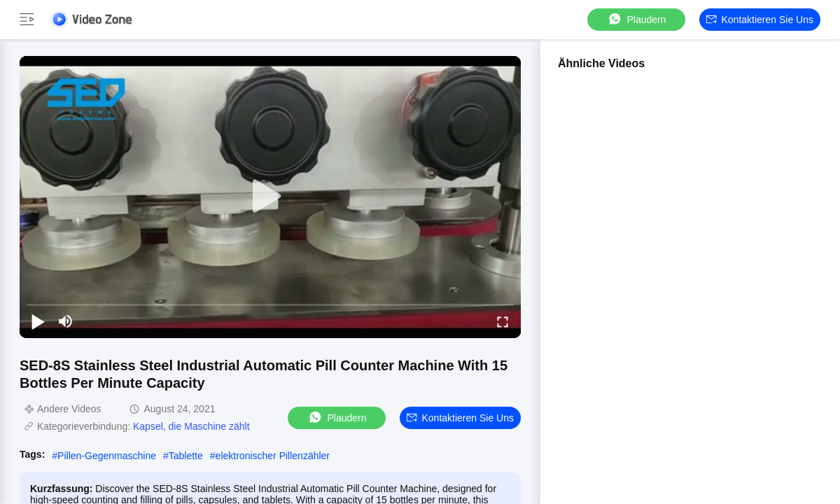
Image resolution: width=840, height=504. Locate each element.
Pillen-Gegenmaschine (107, 456)
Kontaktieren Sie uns (760, 20)
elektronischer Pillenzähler (273, 456)
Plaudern (636, 19)
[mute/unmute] (66, 321)
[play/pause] (38, 321)
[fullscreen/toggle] (503, 321)
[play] (270, 197)
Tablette (186, 456)
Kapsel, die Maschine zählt (191, 426)
